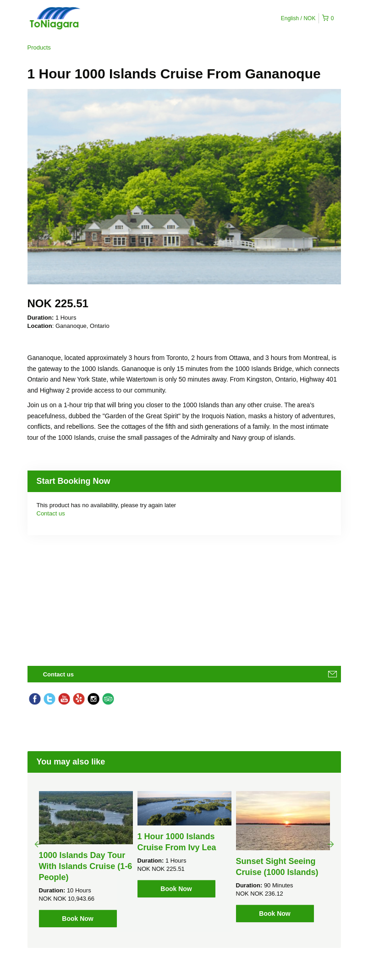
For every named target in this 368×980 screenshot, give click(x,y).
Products (39, 47)
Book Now (77, 919)
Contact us (51, 513)
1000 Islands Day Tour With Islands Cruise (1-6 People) (86, 866)
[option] (86, 859)
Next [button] (331, 844)
